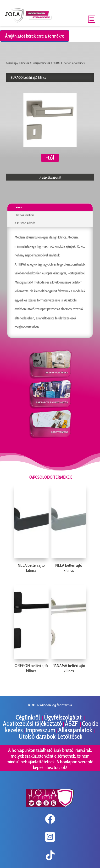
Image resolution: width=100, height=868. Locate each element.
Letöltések (70, 736)
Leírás (18, 207)
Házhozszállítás (24, 215)
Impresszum (40, 730)
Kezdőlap (11, 63)
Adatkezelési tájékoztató (32, 723)
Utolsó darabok (37, 736)
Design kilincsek (41, 63)
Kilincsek (24, 63)
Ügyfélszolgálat (63, 717)
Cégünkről (28, 717)
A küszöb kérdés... (26, 223)
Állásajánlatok (76, 730)
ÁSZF (72, 723)
